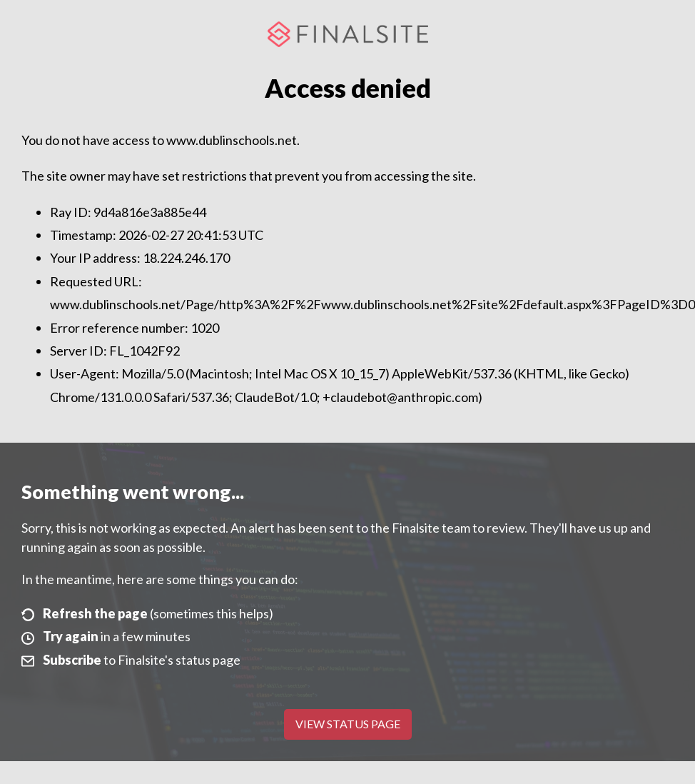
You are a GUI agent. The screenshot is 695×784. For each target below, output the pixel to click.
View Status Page (348, 724)
